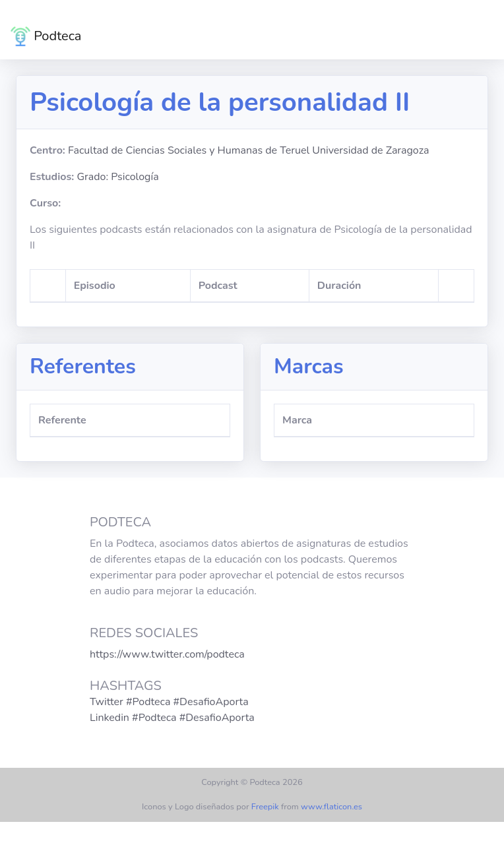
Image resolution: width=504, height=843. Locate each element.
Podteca (46, 36)
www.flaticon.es (331, 807)
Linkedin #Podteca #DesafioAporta (172, 718)
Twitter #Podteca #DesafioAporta (169, 702)
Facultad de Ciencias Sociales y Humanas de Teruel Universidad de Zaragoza (249, 150)
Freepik (265, 807)
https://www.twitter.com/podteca (167, 654)
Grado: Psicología (117, 177)
